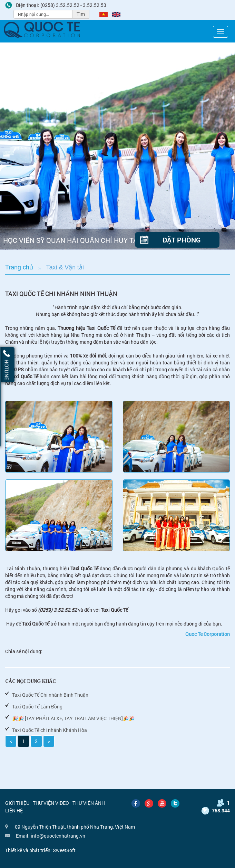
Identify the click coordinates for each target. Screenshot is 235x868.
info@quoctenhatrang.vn (58, 836)
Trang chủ (19, 267)
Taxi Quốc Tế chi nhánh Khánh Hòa (50, 730)
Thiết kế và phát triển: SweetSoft (40, 850)
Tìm (81, 14)
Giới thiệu (17, 803)
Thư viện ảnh (89, 803)
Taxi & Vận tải (65, 267)
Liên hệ (14, 810)
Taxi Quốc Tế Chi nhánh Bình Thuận (50, 695)
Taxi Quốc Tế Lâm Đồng (37, 707)
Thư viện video (51, 803)
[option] (117, 146)
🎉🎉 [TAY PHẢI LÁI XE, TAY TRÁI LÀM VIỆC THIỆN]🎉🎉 (73, 718)
